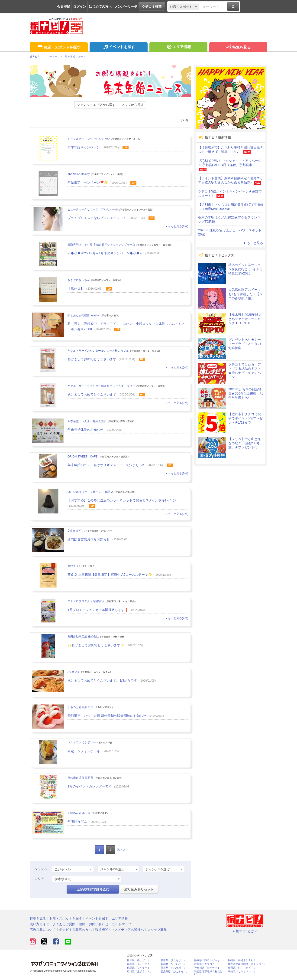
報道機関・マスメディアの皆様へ (119, 930)
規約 (82, 924)
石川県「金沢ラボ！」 (140, 972)
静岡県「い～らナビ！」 (242, 968)
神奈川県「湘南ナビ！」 (208, 968)
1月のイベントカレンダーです (90, 786)
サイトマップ (122, 924)
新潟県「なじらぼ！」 (173, 964)
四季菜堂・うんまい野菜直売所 (87, 421)
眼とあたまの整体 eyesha (84, 315)
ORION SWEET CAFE (82, 457)
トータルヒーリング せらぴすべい (89, 139)
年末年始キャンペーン (84, 147)
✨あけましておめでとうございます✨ (96, 645)
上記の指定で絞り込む (93, 889)
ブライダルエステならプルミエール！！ (97, 218)
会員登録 (64, 7)
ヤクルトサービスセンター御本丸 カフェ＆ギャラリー (101, 386)
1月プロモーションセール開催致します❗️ (98, 610)
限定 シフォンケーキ (84, 751)
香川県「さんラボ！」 (173, 968)
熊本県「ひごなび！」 (173, 960)
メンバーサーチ (126, 7)
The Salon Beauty (79, 174)
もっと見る (253, 243)
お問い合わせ (99, 924)
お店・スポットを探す (59, 47)
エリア (39, 879)
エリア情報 (178, 47)
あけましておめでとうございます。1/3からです (102, 680)
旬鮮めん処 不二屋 (79, 813)
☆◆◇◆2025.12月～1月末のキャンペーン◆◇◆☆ (105, 253)
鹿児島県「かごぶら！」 (175, 972)
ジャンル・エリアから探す (96, 105)
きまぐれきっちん (79, 280)
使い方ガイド (39, 924)
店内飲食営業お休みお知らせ (89, 539)
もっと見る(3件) (176, 474)
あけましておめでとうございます (92, 359)
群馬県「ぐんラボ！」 (140, 968)
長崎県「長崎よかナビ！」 (243, 960)
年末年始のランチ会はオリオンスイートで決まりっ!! (106, 465)
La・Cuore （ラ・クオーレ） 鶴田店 (90, 492)
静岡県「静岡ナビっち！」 (210, 960)
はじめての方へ (100, 7)
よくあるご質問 (64, 924)
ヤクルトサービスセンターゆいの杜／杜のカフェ (98, 351)
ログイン (80, 7)
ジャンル (41, 869)
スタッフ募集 (157, 930)
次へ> (121, 850)
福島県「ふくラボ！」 (140, 964)
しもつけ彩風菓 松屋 (80, 707)
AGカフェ (74, 672)
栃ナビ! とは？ (245, 931)
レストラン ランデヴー (82, 742)
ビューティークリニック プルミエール (93, 209)
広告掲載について (43, 930)
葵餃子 (72, 566)
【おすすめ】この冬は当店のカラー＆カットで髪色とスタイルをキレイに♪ (122, 500)
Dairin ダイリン (77, 531)
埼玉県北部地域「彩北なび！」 (208, 973)
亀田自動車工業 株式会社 (83, 637)
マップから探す (132, 105)
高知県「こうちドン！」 (242, 972)
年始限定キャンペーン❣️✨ (88, 183)
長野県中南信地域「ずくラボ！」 (247, 964)
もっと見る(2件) (176, 368)
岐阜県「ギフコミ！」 (207, 964)
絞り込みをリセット (139, 889)
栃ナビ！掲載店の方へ (75, 930)
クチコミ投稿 (152, 7)
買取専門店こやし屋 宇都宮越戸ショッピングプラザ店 (101, 245)
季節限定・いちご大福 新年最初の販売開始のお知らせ (107, 716)
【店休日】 (76, 288)
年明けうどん (77, 822)
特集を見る (238, 47)
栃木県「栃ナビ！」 (138, 960)
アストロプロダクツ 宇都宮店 (86, 601)
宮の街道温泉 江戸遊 (80, 778)
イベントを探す (118, 47)
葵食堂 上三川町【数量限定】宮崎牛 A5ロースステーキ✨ (110, 575)
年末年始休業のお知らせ (85, 430)
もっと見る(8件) (176, 226)
